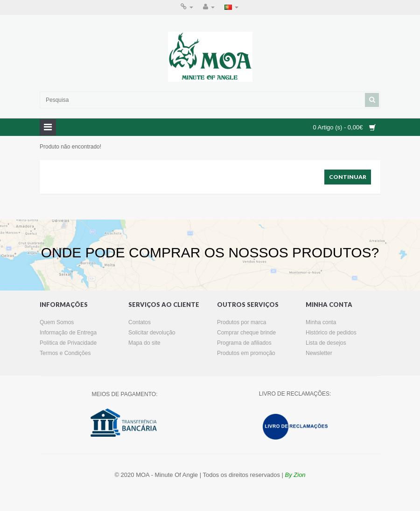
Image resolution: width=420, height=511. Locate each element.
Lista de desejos (326, 343)
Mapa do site (144, 343)
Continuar (348, 177)
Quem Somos (57, 322)
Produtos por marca (241, 322)
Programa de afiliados (244, 343)
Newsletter (319, 353)
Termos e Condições (65, 353)
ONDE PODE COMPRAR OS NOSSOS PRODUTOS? (210, 252)
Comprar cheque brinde (246, 333)
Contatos (140, 322)
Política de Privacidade (68, 343)
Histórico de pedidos (331, 333)
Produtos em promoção (246, 353)
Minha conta (321, 322)
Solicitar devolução (152, 333)
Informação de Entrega (68, 333)
